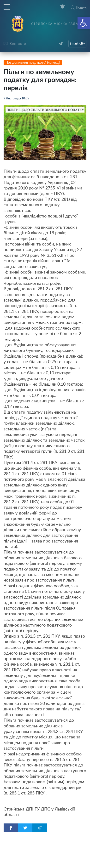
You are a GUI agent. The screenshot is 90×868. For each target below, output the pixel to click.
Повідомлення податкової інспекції (33, 62)
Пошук (79, 7)
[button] (84, 23)
